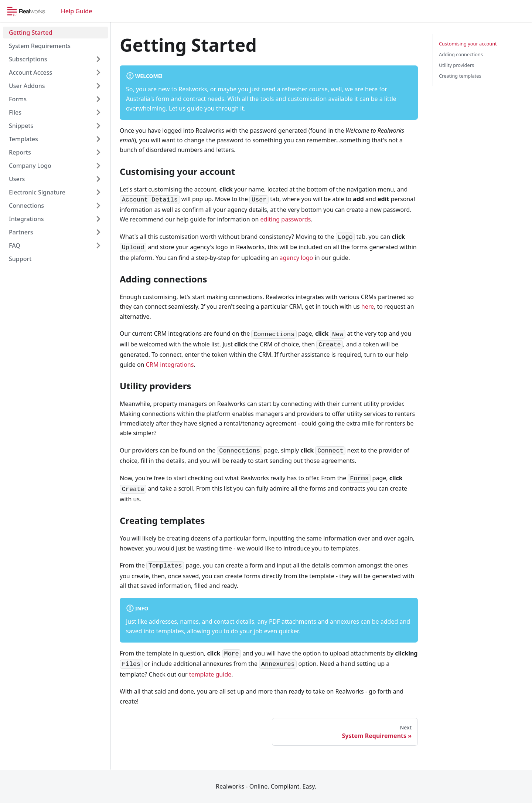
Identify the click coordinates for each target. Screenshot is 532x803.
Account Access (30, 72)
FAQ (15, 245)
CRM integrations (170, 365)
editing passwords (286, 219)
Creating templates (460, 76)
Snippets (21, 126)
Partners (21, 232)
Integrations (26, 219)
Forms (18, 99)
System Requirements (40, 46)
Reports (20, 152)
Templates (23, 139)
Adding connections (461, 54)
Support (20, 259)
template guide (210, 674)
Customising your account (468, 44)
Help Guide (77, 11)
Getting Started (31, 33)
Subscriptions (28, 59)
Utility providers (456, 65)
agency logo (296, 258)
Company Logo (30, 166)
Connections (26, 206)
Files (15, 112)
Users (17, 179)
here (368, 306)
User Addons (27, 86)
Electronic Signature (37, 192)
